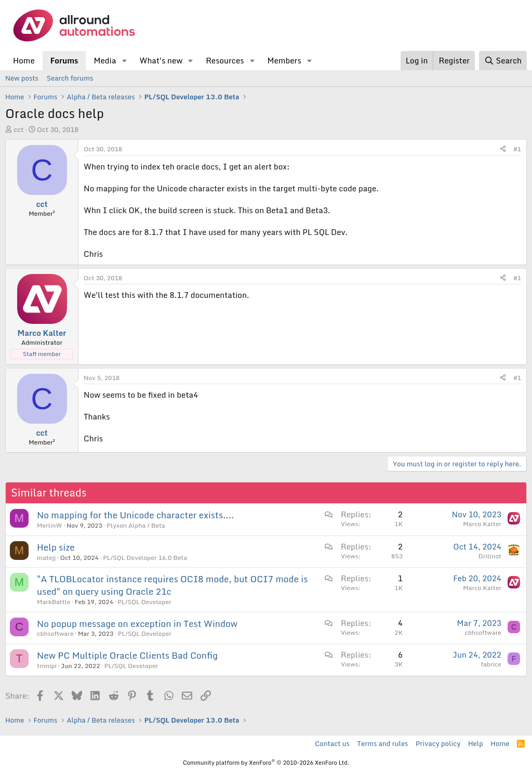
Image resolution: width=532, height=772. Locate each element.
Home (24, 60)
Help (476, 743)
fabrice (491, 664)
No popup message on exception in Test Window (137, 624)
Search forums (70, 78)
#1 (517, 149)
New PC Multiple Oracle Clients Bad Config (127, 655)
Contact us (332, 743)
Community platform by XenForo (266, 763)
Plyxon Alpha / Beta (136, 525)
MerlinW (50, 525)
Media (105, 60)
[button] (124, 61)
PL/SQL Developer (144, 602)
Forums (64, 60)
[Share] (503, 149)
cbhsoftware (55, 633)
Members (284, 60)
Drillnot (490, 556)
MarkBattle (54, 602)
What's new (161, 60)
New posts (22, 78)
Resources (225, 60)
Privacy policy (438, 743)
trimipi (47, 666)
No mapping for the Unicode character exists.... (135, 515)
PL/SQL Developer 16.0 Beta (145, 558)
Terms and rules (382, 743)
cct (18, 129)
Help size (56, 547)
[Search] (503, 61)
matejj (46, 558)
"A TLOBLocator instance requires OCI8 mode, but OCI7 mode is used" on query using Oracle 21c (172, 585)
